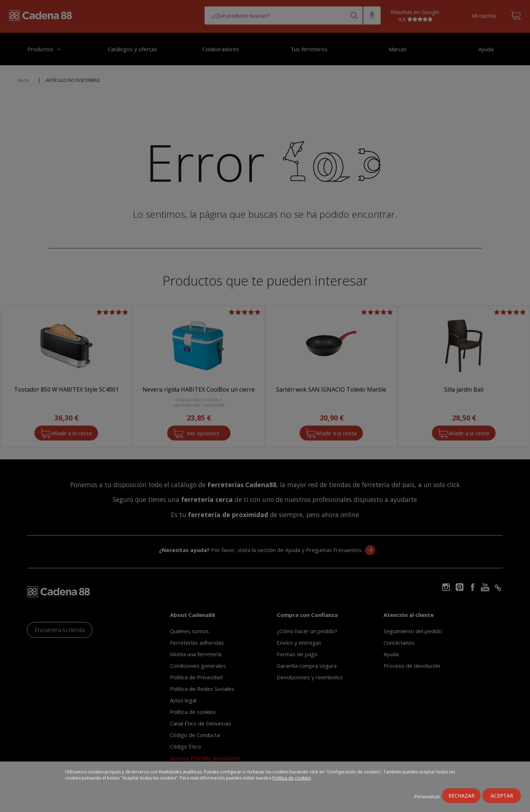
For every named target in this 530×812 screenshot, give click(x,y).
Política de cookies (292, 778)
